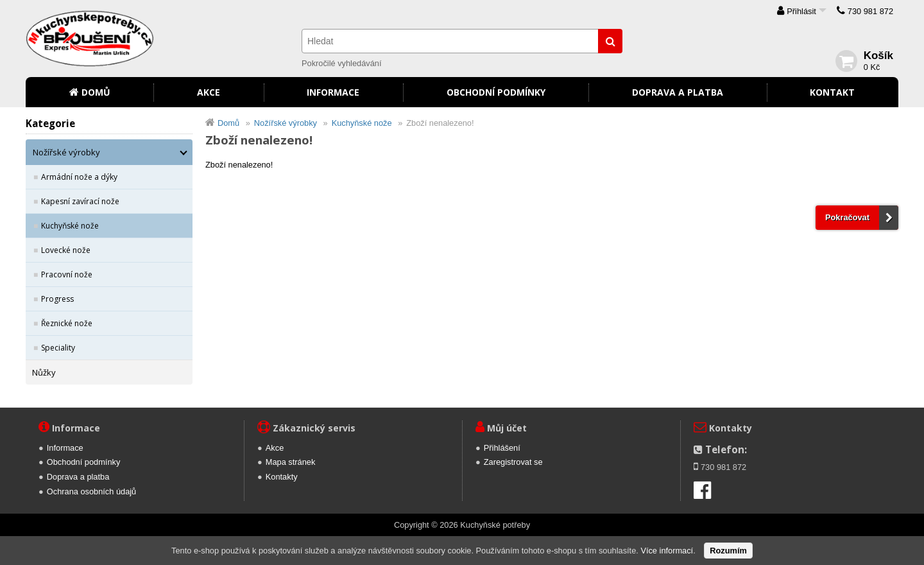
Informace (333, 92)
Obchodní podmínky (496, 92)
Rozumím (728, 551)
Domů (96, 92)
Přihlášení (502, 448)
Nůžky (44, 372)
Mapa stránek (291, 462)
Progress (57, 299)
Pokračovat (847, 217)
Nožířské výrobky (66, 152)
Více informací (667, 551)
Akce (209, 92)
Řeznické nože (67, 323)
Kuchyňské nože (70, 226)
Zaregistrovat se (513, 462)
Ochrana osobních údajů (91, 491)
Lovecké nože (66, 250)
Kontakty (282, 477)
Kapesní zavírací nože (80, 201)
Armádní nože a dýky (79, 177)
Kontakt (832, 92)
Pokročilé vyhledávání (341, 63)
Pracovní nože (67, 274)
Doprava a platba (678, 92)
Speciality (58, 348)
